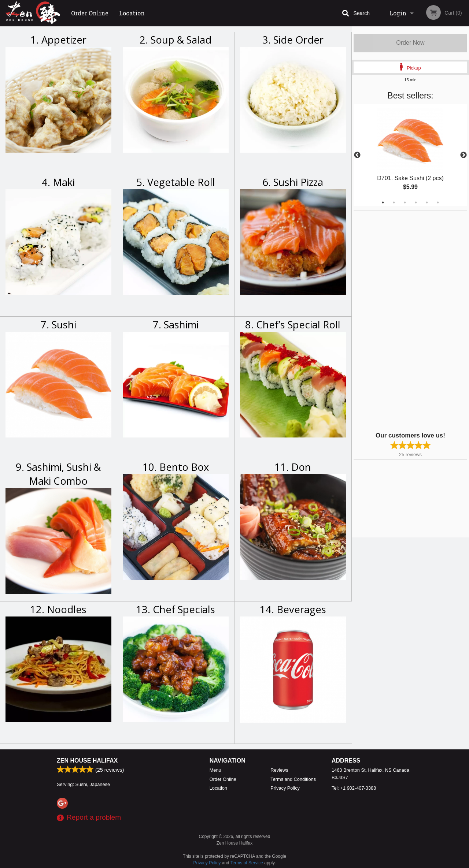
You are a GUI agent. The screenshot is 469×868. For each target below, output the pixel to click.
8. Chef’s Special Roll (293, 325)
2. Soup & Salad (176, 40)
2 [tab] (394, 202)
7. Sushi (58, 325)
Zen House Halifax (87, 761)
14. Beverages (293, 609)
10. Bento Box (176, 467)
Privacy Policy (285, 788)
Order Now (410, 43)
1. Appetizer (58, 40)
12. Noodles (58, 609)
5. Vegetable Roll (176, 182)
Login (398, 13)
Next (464, 155)
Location (132, 13)
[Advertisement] (399, 320)
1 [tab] (383, 202)
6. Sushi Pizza (293, 182)
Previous (357, 155)
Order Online (90, 13)
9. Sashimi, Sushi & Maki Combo (58, 474)
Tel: (354, 788)
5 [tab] (427, 202)
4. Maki (58, 182)
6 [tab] (438, 202)
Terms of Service (247, 863)
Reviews (279, 770)
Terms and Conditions (293, 779)
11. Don (293, 467)
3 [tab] (405, 202)
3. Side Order (293, 40)
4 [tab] (416, 202)
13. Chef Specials (176, 609)
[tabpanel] (410, 155)
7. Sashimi (176, 325)
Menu (215, 770)
